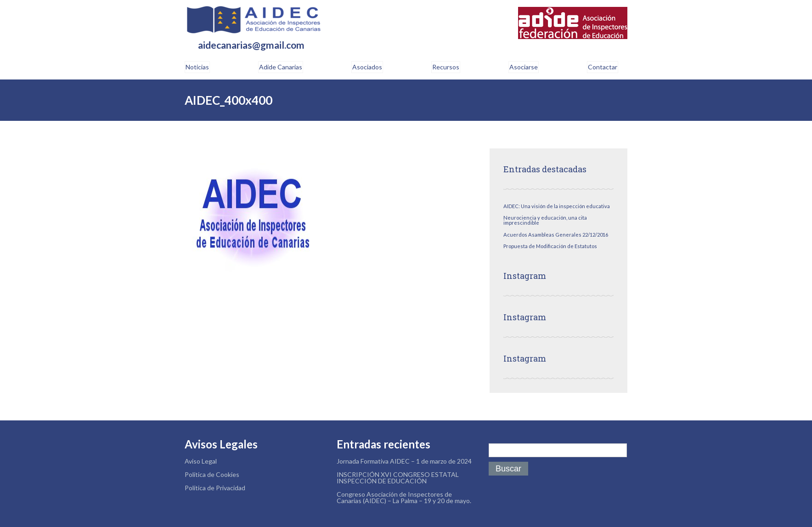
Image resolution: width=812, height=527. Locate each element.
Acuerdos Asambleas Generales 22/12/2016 (556, 235)
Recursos (446, 67)
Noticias (197, 67)
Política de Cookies (212, 474)
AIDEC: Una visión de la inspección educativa (557, 206)
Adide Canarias (281, 67)
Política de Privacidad (215, 488)
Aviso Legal (201, 461)
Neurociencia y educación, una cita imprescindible (545, 220)
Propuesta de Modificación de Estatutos (550, 246)
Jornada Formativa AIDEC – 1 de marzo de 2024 (404, 461)
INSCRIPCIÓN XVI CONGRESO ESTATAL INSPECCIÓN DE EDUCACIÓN (398, 478)
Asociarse (524, 67)
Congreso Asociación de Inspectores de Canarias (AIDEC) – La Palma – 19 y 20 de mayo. (404, 497)
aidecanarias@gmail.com (251, 45)
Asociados (367, 67)
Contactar (603, 67)
